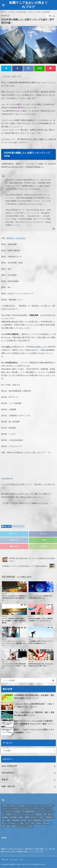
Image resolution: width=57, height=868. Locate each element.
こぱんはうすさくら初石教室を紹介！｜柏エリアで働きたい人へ (28, 706)
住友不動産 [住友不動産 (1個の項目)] (13, 817)
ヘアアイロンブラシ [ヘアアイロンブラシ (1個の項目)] (39, 809)
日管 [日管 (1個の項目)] (30, 820)
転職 (22, 526)
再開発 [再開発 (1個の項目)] (27, 817)
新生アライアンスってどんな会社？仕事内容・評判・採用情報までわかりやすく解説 (28, 723)
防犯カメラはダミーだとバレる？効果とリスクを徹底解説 (28, 732)
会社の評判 (8, 773)
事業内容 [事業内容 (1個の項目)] (39, 814)
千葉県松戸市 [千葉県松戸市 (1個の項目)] (49, 817)
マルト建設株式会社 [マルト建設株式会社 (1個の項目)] (28, 811)
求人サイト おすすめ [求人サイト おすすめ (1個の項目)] (9, 823)
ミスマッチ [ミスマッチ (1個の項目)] (40, 811)
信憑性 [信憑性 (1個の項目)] (21, 817)
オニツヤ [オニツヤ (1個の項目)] (29, 806)
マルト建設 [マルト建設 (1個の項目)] (16, 811)
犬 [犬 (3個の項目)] (18, 823)
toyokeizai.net (7, 478)
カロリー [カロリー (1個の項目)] (43, 806)
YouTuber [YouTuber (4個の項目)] (12, 806)
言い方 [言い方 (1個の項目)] (27, 823)
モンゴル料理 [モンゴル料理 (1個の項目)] (6, 814)
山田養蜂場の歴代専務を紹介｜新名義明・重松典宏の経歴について (28, 698)
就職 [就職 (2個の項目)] (8, 820)
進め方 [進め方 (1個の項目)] (30, 826)
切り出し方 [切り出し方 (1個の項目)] (35, 817)
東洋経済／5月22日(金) (16, 238)
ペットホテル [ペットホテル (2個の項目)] (6, 811)
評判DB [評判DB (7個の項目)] (39, 823)
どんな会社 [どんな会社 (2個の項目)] (21, 806)
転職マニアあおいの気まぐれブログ (29, 5)
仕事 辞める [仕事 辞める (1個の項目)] (48, 814)
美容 (5, 779)
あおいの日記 (9, 766)
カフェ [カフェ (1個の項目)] (36, 806)
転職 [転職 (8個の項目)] (3, 826)
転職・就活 (7, 526)
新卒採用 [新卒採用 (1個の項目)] (23, 820)
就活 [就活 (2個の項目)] (3, 820)
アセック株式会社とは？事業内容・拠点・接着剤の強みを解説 (28, 715)
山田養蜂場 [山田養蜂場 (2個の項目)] (15, 820)
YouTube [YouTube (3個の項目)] (5, 806)
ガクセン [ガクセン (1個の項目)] (51, 806)
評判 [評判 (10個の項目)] (33, 823)
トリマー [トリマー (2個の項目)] (5, 809)
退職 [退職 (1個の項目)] (8, 826)
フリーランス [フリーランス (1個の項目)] (26, 809)
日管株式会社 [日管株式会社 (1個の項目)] (37, 820)
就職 (16, 526)
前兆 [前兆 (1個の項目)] (42, 817)
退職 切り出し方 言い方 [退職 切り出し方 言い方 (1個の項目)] (19, 826)
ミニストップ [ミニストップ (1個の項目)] (50, 811)
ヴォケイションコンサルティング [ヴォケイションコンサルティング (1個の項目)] (23, 814)
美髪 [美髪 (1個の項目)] (22, 823)
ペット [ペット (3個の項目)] (49, 809)
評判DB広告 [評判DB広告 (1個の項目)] (47, 823)
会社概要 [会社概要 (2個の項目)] (5, 817)
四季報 (38, 347)
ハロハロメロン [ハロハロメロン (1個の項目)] (15, 809)
